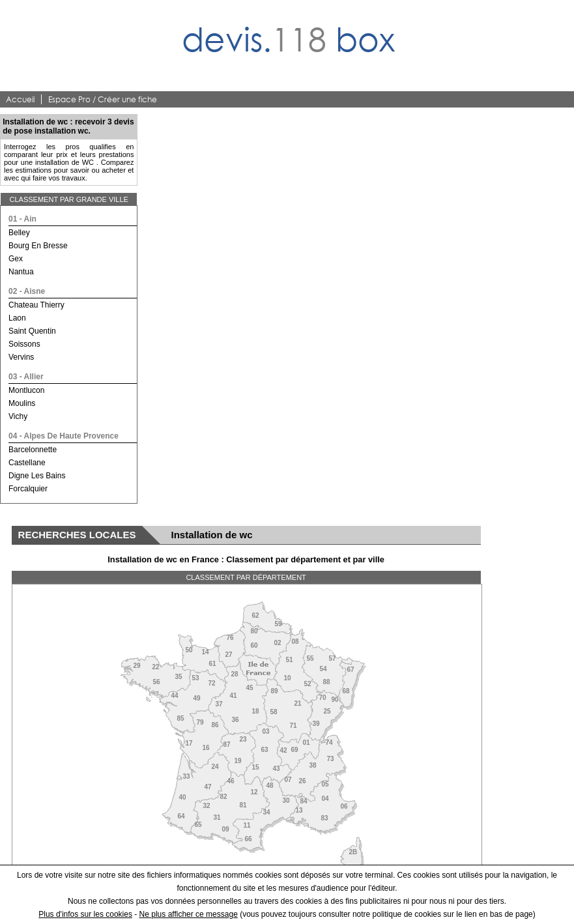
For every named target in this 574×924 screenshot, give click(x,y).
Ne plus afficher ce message (189, 914)
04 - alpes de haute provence (64, 436)
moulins (22, 403)
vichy (18, 416)
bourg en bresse (38, 246)
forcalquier (28, 489)
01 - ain (22, 219)
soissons (24, 344)
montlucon (26, 390)
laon (17, 318)
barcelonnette (33, 450)
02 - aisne (27, 291)
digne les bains (37, 476)
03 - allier (26, 377)
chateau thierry (36, 305)
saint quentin (32, 331)
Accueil (20, 99)
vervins (21, 357)
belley (19, 233)
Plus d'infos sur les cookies (85, 914)
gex (16, 259)
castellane (27, 463)
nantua (21, 272)
